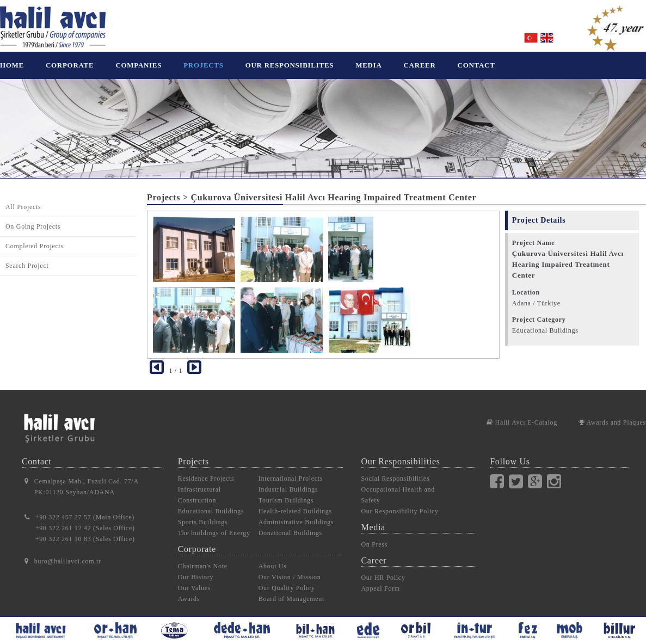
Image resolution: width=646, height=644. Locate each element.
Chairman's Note (203, 558)
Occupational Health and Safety (398, 487)
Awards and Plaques (612, 414)
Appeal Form (381, 580)
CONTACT (476, 65)
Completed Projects (35, 238)
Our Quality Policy (287, 580)
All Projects (23, 199)
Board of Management (291, 591)
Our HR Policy (383, 569)
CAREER (419, 65)
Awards (189, 591)
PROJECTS (204, 65)
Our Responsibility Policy (400, 503)
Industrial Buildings (288, 481)
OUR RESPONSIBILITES (290, 65)
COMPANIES (139, 65)
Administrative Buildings (296, 514)
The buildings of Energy (214, 525)
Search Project (27, 257)
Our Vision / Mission (290, 569)
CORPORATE (70, 65)
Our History (196, 569)
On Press (375, 536)
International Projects (291, 470)
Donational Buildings (290, 525)
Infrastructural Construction (199, 487)
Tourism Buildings (286, 492)
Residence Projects (206, 470)
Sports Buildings (203, 514)
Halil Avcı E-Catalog (522, 414)
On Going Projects (33, 218)
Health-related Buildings (295, 503)
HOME (12, 65)
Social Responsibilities (396, 470)
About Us (273, 558)
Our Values (194, 580)
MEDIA (368, 65)
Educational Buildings (211, 503)
